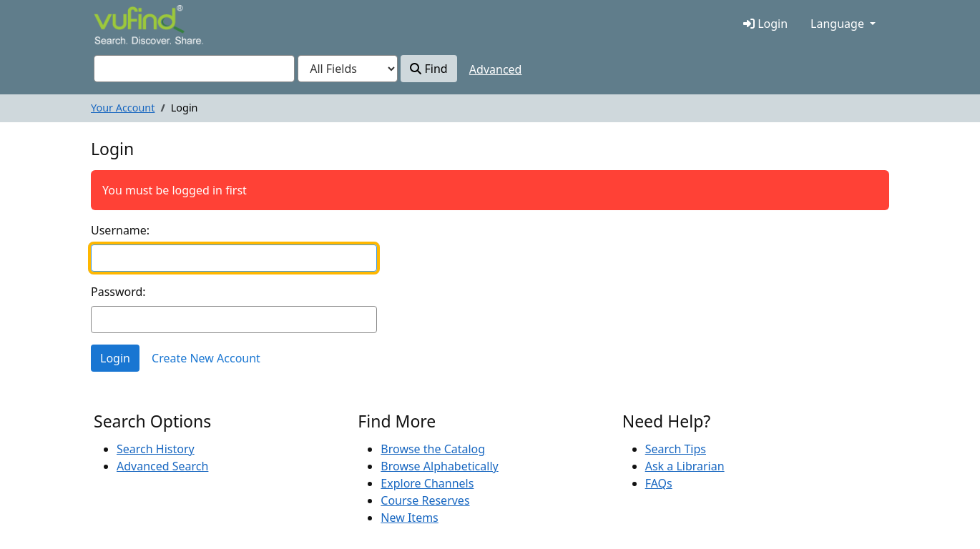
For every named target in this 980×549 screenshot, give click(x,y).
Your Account (123, 108)
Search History (156, 449)
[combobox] (194, 69)
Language (837, 24)
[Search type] (348, 69)
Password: (118, 292)
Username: (120, 230)
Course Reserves (425, 500)
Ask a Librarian (685, 466)
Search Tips (676, 449)
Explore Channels (427, 483)
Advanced (496, 69)
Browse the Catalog (433, 449)
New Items (409, 518)
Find (428, 69)
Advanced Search (162, 466)
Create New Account (206, 358)
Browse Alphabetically (439, 466)
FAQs (659, 483)
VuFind (119, 26)
